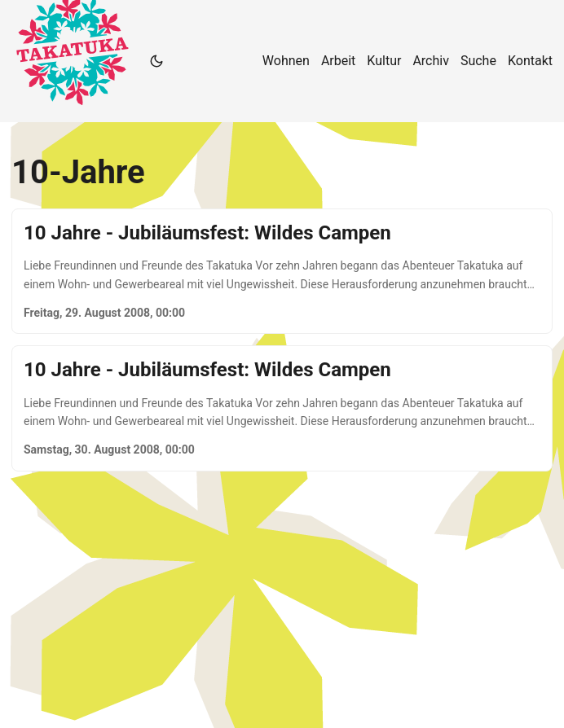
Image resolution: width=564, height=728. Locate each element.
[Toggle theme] (156, 61)
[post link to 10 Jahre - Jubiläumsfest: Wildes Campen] (282, 271)
